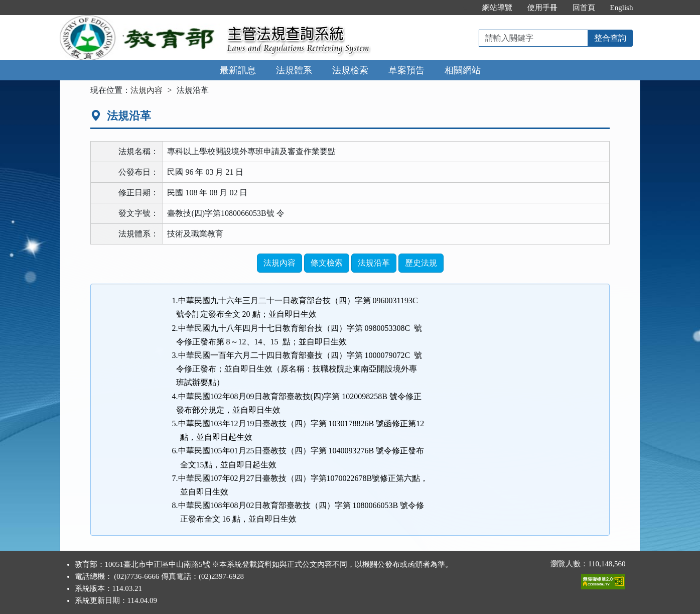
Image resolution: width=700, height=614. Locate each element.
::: (464, 8)
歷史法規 (421, 263)
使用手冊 (542, 8)
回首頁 (584, 8)
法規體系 (294, 70)
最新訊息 (238, 70)
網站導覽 (497, 8)
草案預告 (406, 70)
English (622, 8)
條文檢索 (327, 263)
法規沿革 (374, 263)
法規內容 (147, 90)
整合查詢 (610, 38)
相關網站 (463, 70)
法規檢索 (350, 70)
